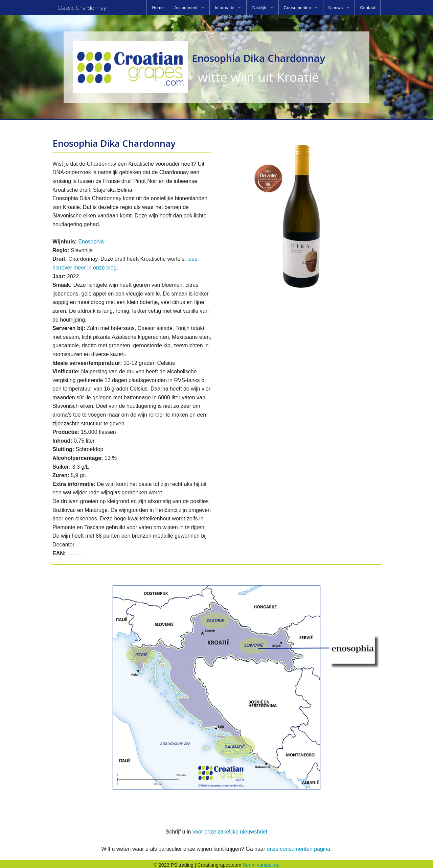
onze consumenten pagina (298, 847)
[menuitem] (158, 8)
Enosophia (91, 240)
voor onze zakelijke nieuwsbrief (230, 830)
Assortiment (186, 8)
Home (158, 8)
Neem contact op (261, 863)
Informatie (225, 8)
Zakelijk (259, 8)
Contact (368, 8)
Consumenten (298, 8)
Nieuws (336, 8)
